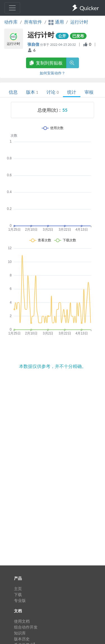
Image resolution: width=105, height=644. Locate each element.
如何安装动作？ (53, 73)
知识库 (20, 633)
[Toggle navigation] (12, 8)
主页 (18, 589)
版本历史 (22, 639)
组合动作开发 (26, 627)
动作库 (11, 22)
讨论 (53, 92)
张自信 (34, 44)
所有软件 (33, 22)
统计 (72, 92)
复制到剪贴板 (46, 63)
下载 (18, 594)
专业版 (20, 600)
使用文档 (22, 621)
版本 (32, 92)
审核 (89, 92)
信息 (13, 92)
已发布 (78, 36)
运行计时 (79, 22)
